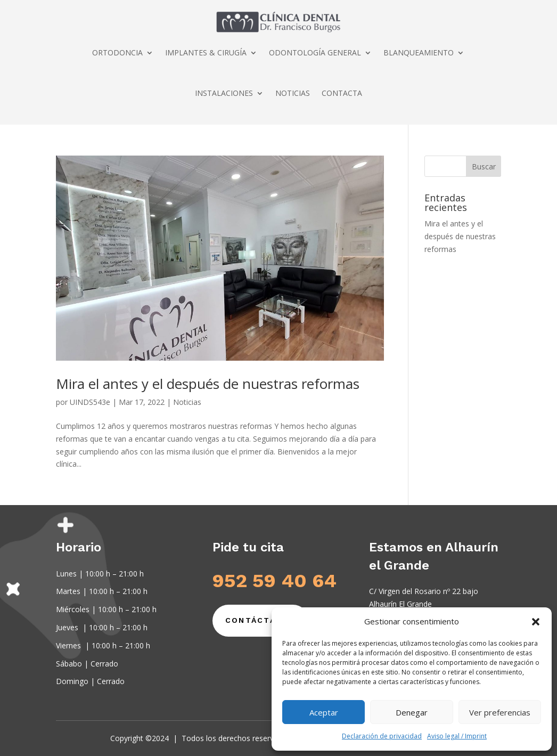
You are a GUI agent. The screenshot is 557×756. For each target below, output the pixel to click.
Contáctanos (261, 620)
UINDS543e (90, 402)
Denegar (412, 712)
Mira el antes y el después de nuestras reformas (208, 384)
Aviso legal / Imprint (457, 736)
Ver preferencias (500, 712)
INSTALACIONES (224, 93)
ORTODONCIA (117, 52)
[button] (536, 622)
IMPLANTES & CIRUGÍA (206, 52)
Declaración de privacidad (382, 736)
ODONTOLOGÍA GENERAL (315, 52)
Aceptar (324, 712)
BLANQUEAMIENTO (419, 52)
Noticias (187, 402)
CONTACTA (342, 93)
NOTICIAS (293, 93)
